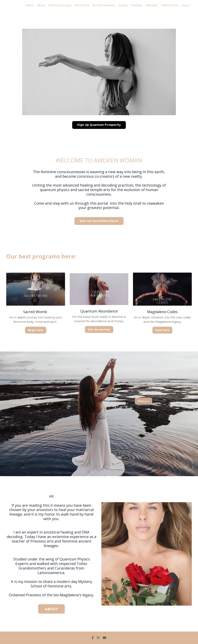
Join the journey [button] (99, 329)
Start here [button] (162, 330)
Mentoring (82, 5)
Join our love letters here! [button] (99, 221)
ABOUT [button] (51, 609)
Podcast (137, 5)
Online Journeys (60, 5)
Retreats (152, 5)
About (41, 5)
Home (30, 5)
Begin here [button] (36, 330)
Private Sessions (104, 5)
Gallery (123, 5)
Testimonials (170, 5)
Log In (186, 5)
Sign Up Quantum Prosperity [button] (99, 125)
